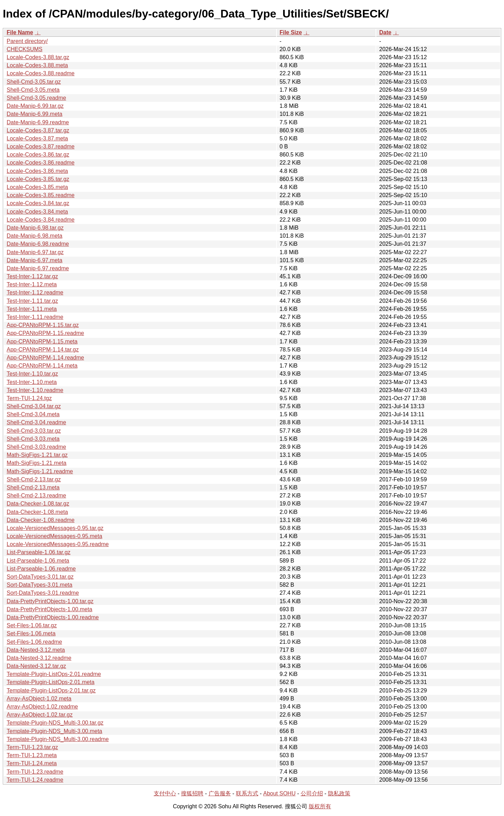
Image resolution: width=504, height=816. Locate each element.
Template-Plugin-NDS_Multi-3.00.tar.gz (55, 723)
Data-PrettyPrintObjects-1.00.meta (50, 609)
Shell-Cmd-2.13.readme (36, 496)
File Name (20, 32)
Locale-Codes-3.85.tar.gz (38, 179)
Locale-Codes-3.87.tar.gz (38, 130)
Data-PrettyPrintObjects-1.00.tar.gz (50, 601)
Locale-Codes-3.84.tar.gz (38, 203)
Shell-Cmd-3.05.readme (36, 98)
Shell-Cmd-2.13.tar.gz (34, 479)
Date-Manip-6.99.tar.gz (35, 106)
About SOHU (279, 793)
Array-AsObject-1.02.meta (39, 699)
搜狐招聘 (192, 793)
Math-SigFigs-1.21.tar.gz (37, 455)
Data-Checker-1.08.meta (37, 512)
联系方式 (247, 793)
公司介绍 (312, 793)
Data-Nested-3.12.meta (36, 650)
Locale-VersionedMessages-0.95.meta (54, 536)
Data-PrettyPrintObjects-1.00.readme (53, 617)
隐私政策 (339, 793)
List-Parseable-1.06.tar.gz (38, 552)
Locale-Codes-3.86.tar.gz (38, 155)
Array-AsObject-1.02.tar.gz (40, 715)
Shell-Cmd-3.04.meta (33, 414)
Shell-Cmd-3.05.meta (33, 90)
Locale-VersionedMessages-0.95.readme (58, 544)
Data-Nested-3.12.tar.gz (36, 666)
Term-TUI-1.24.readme (35, 780)
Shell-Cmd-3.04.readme (36, 422)
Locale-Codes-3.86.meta (37, 171)
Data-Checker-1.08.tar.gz (38, 504)
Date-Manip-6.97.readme (38, 268)
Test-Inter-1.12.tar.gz (32, 276)
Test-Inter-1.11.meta (32, 309)
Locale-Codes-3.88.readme (41, 73)
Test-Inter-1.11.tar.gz (32, 301)
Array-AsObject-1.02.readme (42, 707)
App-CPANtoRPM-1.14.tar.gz (43, 350)
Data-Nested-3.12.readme (39, 658)
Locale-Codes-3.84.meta (37, 212)
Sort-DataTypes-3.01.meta (40, 585)
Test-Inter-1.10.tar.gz (32, 374)
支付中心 (165, 793)
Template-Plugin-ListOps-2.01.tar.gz (51, 691)
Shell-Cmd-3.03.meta (33, 439)
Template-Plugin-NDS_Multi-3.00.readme (58, 739)
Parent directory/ (27, 41)
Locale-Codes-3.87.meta (37, 138)
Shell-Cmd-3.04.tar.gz (34, 406)
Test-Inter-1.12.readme (35, 292)
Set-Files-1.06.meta (31, 633)
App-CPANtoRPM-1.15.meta (42, 341)
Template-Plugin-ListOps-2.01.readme (54, 674)
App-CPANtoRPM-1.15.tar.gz (43, 325)
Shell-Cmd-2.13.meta (33, 487)
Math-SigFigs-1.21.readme (40, 471)
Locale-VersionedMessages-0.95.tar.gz (55, 528)
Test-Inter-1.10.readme (35, 390)
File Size (291, 32)
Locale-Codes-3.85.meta (37, 187)
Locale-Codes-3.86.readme (41, 163)
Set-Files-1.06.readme (34, 642)
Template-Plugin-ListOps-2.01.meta (51, 682)
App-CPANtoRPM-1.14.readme (45, 358)
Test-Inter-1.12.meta (32, 284)
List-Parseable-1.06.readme (41, 569)
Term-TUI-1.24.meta (32, 763)
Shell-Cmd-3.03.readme (36, 447)
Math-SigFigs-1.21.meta (37, 463)
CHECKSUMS (24, 49)
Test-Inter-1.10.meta (32, 382)
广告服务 (220, 793)
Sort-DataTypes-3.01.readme (43, 593)
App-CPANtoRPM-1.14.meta (42, 366)
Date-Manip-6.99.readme (38, 122)
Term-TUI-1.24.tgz (29, 398)
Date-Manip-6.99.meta (34, 114)
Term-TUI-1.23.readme (35, 772)
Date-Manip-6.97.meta (34, 260)
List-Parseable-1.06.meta (38, 561)
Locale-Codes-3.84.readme (41, 220)
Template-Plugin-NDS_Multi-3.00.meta (54, 731)
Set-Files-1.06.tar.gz (32, 625)
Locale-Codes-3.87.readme (41, 147)
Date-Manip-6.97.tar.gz (35, 252)
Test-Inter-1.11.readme (35, 317)
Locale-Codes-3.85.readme (41, 195)
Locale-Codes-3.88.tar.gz (38, 57)
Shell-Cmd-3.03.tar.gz (34, 431)
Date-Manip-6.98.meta (34, 236)
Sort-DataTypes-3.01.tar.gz (40, 577)
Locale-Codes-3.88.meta (37, 65)
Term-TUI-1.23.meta (32, 755)
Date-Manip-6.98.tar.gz (35, 228)
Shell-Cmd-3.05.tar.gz (34, 82)
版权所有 (320, 806)
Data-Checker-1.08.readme (41, 520)
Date (385, 32)
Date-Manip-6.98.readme (38, 244)
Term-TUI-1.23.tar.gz (32, 747)
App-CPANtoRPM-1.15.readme (45, 333)
